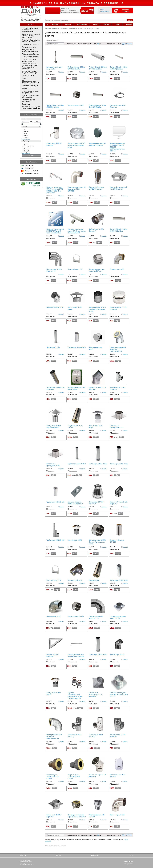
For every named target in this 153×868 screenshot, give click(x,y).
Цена (24, 119)
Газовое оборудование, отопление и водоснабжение (61, 28)
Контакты (129, 24)
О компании (56, 24)
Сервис (118, 24)
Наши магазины (82, 24)
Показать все (111, 44)
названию (84, 44)
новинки (89, 44)
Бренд (25, 127)
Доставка (107, 24)
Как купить (23, 855)
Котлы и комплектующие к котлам (89, 28)
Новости (68, 24)
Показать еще (26, 139)
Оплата (95, 24)
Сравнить (62, 72)
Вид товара (26, 141)
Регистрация (105, 11)
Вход (103, 10)
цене (79, 44)
